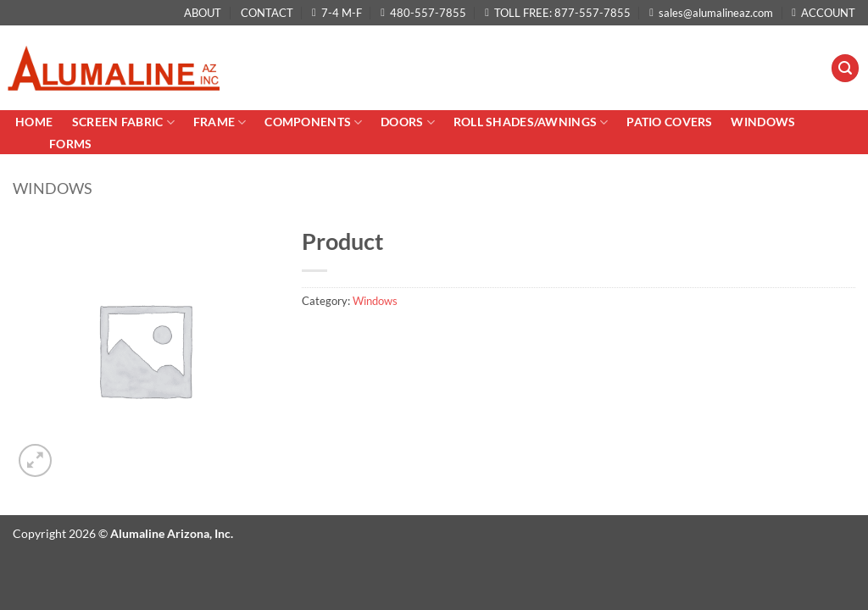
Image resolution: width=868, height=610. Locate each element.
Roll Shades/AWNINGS (531, 122)
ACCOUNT (823, 13)
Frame (220, 122)
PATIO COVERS (669, 122)
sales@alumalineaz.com (711, 13)
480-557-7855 (423, 13)
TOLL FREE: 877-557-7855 (558, 13)
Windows (763, 122)
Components (313, 122)
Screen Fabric (123, 122)
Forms (70, 144)
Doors (408, 122)
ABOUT (203, 13)
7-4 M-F (337, 13)
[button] (845, 68)
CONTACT (267, 13)
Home (35, 122)
